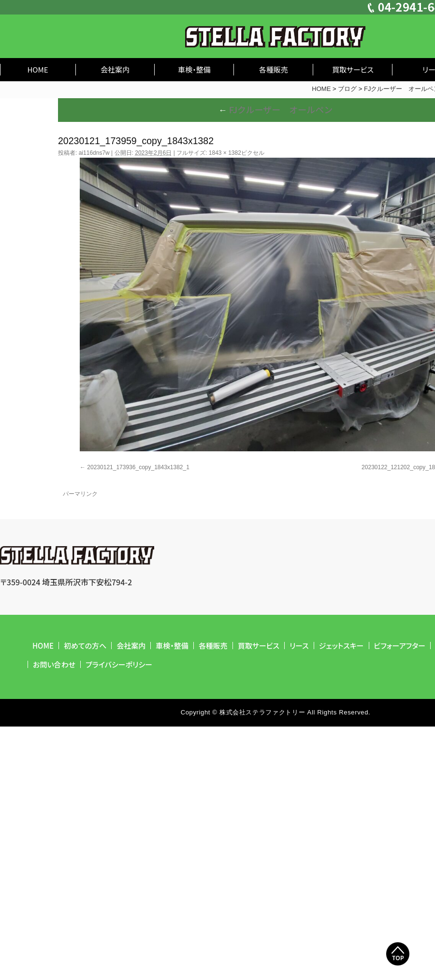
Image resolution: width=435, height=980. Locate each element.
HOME (37, 69)
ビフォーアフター (400, 646)
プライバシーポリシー (119, 664)
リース (299, 646)
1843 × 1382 (225, 153)
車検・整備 (194, 69)
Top (398, 954)
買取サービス (353, 69)
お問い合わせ (54, 664)
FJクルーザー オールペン (275, 109)
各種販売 (274, 69)
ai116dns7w (94, 153)
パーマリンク (80, 494)
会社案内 (115, 69)
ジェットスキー (341, 646)
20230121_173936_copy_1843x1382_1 (138, 467)
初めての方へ (85, 646)
